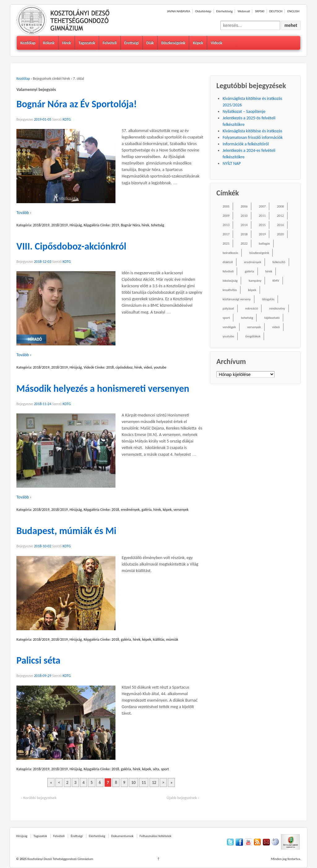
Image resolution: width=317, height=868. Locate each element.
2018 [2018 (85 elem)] (244, 234)
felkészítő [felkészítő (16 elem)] (279, 262)
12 (154, 782)
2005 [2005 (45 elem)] (226, 206)
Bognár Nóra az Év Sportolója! (77, 104)
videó (148, 367)
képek (167, 510)
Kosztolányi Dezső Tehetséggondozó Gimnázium (60, 859)
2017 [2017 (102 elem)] (226, 234)
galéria (147, 510)
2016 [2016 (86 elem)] (280, 225)
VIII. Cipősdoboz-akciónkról (71, 246)
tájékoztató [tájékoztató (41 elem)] (272, 318)
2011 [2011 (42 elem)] (262, 216)
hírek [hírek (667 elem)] (269, 271)
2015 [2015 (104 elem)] (262, 225)
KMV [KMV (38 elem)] (276, 281)
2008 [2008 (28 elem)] (280, 206)
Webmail (244, 11)
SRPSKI (259, 11)
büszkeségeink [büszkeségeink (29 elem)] (259, 253)
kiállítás (159, 639)
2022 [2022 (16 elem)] (244, 244)
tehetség (158, 225)
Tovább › (24, 213)
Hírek (67, 43)
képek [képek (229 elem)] (252, 290)
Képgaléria (91, 225)
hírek (146, 225)
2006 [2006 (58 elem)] (244, 206)
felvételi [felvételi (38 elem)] (228, 271)
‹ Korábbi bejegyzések (39, 798)
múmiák (172, 639)
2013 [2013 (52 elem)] (226, 225)
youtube (160, 367)
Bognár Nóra (130, 225)
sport (165, 769)
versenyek (181, 510)
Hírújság (76, 225)
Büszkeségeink (173, 43)
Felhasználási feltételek (156, 836)
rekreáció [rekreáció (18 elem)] (252, 308)
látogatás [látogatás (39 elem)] (268, 299)
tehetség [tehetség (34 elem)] (247, 318)
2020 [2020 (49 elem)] (280, 234)
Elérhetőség (225, 11)
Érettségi (131, 43)
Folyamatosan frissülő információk (253, 137)
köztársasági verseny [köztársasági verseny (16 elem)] (237, 299)
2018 (110, 367)
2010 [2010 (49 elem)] (244, 216)
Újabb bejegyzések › (183, 798)
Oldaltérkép (203, 11)
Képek (198, 43)
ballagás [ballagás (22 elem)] (264, 244)
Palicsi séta (38, 660)
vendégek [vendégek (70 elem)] (229, 327)
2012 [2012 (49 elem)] (280, 216)
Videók (217, 43)
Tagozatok (87, 43)
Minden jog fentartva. (286, 859)
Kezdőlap (28, 43)
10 (133, 782)
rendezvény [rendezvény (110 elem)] (277, 308)
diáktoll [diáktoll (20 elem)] (228, 262)
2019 (115, 225)
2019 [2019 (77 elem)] (262, 234)
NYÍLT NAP (232, 163)
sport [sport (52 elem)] (226, 318)
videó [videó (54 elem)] (276, 327)
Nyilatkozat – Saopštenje (244, 111)
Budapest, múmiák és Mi (66, 531)
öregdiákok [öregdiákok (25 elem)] (253, 336)
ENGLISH (293, 11)
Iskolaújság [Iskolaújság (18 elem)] (230, 281)
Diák (150, 43)
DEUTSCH (276, 11)
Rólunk (49, 43)
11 (144, 782)
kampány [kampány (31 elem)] (255, 281)
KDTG (67, 119)
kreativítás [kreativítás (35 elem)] (230, 290)
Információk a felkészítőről (246, 144)
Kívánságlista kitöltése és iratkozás (252, 131)
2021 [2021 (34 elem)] (226, 244)
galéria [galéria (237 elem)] (250, 271)
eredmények (130, 510)
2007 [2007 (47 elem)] (262, 206)
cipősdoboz (124, 367)
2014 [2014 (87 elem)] (244, 225)
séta (156, 769)
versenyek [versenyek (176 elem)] (254, 327)
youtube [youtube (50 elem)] (228, 336)
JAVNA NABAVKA (178, 11)
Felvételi (110, 43)
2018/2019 (41, 225)
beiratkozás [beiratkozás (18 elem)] (230, 253)
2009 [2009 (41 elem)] (226, 216)
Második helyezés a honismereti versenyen (103, 388)
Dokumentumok (122, 836)
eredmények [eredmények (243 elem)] (253, 262)
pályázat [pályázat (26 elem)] (228, 308)
